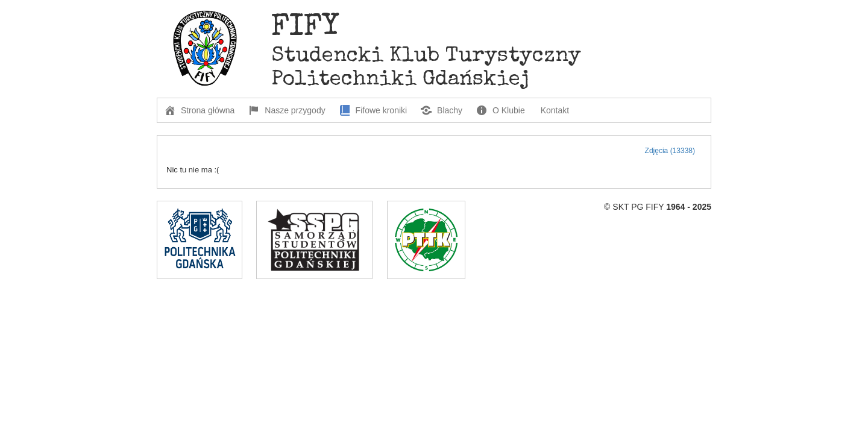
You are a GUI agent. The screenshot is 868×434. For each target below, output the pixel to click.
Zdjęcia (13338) (670, 151)
